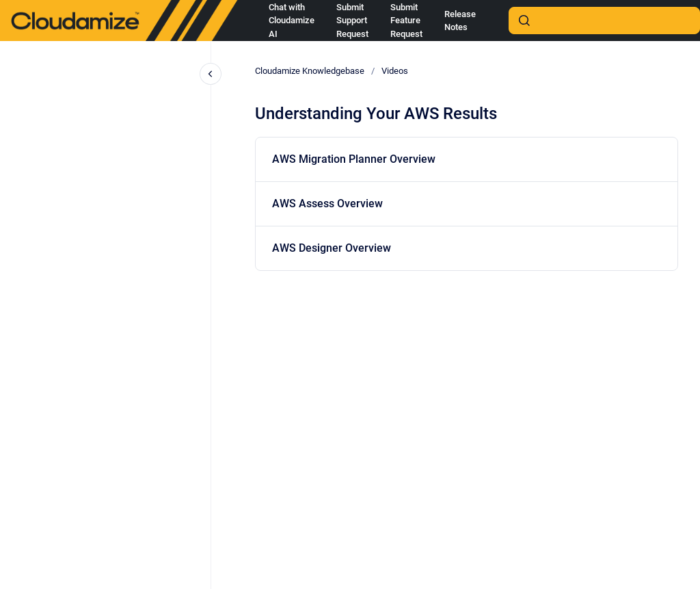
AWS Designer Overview (332, 248)
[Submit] (524, 21)
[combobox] (604, 21)
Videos (395, 71)
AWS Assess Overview (327, 204)
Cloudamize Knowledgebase (310, 71)
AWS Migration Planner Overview (354, 159)
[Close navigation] (211, 74)
